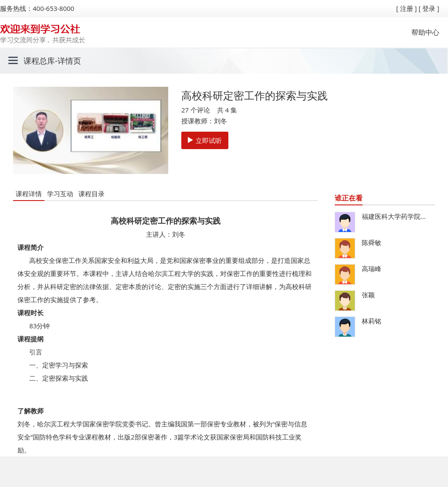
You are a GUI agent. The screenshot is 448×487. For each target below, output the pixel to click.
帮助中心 (425, 32)
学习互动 (60, 194)
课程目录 (92, 194)
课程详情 (29, 194)
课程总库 (39, 61)
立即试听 (205, 140)
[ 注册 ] (407, 8)
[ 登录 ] (429, 8)
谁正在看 (349, 198)
